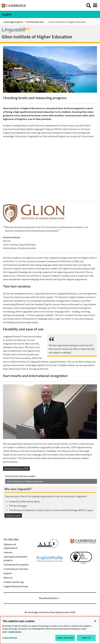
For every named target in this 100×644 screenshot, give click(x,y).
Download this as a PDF (16, 469)
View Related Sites (48, 598)
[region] (50, 630)
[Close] (95, 621)
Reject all (86, 638)
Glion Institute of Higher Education (25, 481)
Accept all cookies (65, 638)
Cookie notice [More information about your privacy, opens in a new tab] (15, 632)
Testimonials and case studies (20, 476)
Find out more (13, 516)
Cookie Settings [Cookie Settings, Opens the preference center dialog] (10, 638)
